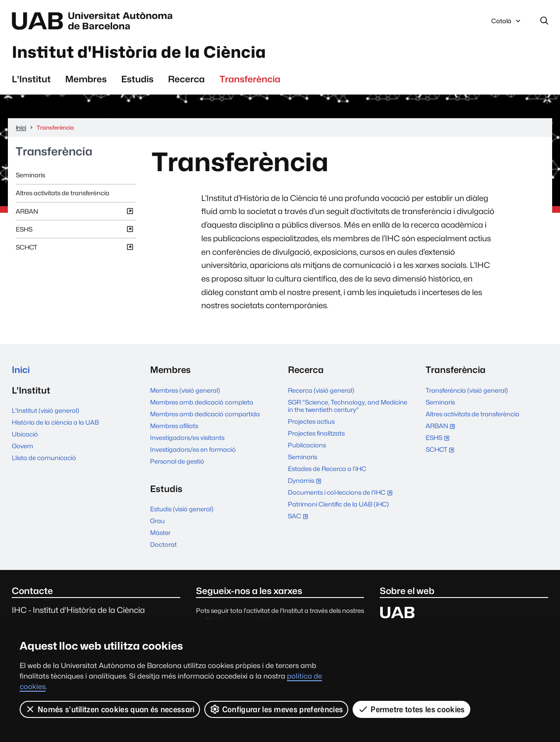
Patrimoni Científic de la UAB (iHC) (338, 504)
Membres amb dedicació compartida (205, 414)
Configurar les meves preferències (276, 709)
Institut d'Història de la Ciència (139, 52)
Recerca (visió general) (321, 390)
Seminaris (30, 175)
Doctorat (163, 544)
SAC (298, 516)
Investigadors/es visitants (187, 438)
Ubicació (25, 434)
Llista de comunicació (44, 458)
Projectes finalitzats (316, 433)
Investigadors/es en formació (193, 449)
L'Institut (31, 79)
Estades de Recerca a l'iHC (327, 469)
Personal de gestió (177, 461)
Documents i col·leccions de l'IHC (342, 493)
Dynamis (307, 481)
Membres (86, 79)
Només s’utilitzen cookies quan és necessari (110, 709)
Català (507, 23)
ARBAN (75, 213)
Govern (23, 446)
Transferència (250, 79)
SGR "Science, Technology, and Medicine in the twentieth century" (348, 406)
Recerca (186, 79)
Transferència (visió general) (467, 390)
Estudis (137, 79)
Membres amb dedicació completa (202, 402)
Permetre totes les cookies (411, 709)
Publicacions (307, 445)
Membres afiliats (174, 426)
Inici (21, 370)
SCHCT (75, 249)
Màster (160, 533)
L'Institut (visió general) (45, 410)
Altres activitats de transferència (63, 193)
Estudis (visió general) (182, 509)
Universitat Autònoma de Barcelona (94, 21)
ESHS (75, 231)
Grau (157, 521)
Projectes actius (311, 421)
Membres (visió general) (185, 390)
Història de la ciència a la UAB (55, 422)
